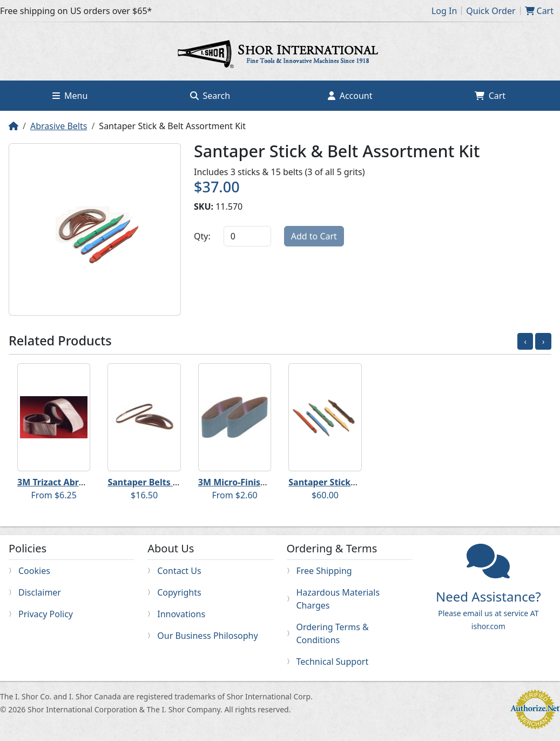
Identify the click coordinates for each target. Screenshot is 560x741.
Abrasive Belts (59, 126)
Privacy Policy (46, 614)
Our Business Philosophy (207, 636)
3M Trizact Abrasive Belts (71, 482)
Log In (444, 11)
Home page (280, 56)
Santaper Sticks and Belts (343, 482)
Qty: (202, 236)
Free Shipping (324, 571)
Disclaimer (40, 592)
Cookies (34, 571)
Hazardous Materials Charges (338, 599)
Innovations (181, 614)
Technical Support (333, 662)
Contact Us (179, 571)
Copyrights (179, 592)
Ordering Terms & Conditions (333, 633)
